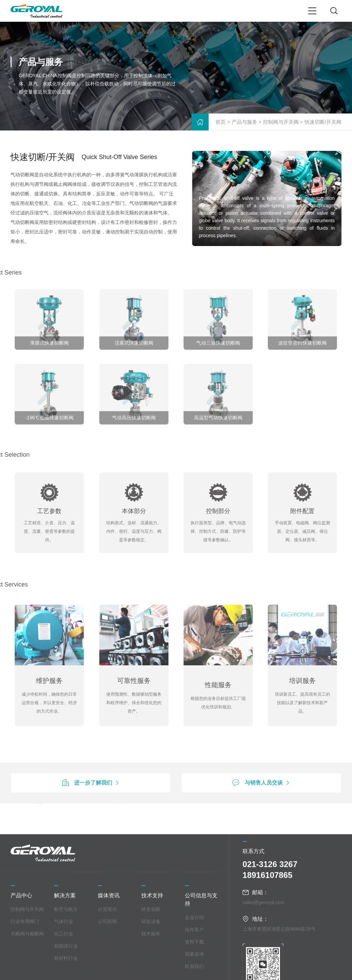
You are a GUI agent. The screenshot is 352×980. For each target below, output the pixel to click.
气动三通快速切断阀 (218, 337)
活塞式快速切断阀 (134, 337)
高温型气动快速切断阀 (218, 412)
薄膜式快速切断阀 (49, 337)
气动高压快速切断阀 (134, 412)
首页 (221, 123)
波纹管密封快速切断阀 (303, 337)
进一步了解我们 (91, 799)
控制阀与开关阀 (281, 123)
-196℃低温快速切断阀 (49, 412)
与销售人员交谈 (261, 799)
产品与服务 (244, 123)
